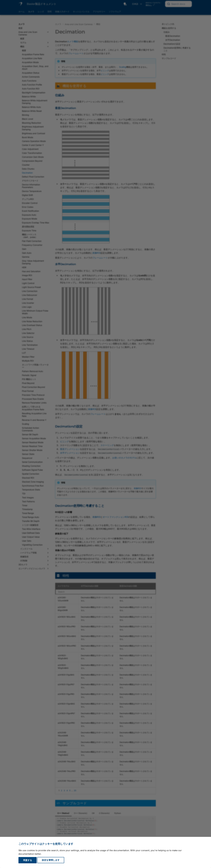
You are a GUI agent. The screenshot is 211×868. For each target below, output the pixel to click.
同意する (28, 860)
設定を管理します (51, 860)
